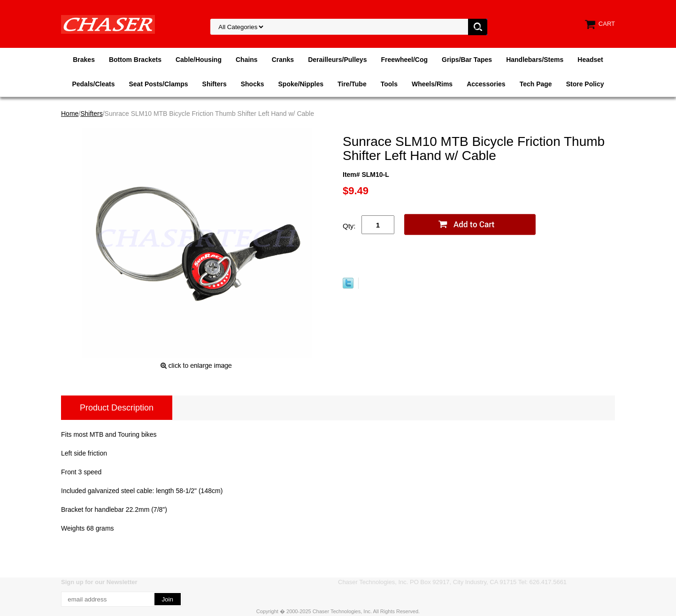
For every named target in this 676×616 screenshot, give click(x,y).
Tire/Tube (352, 84)
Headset (590, 60)
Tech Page (536, 84)
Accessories (486, 84)
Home (70, 114)
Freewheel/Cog (404, 60)
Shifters (215, 84)
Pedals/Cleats (93, 84)
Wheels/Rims (432, 84)
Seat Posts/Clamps (159, 84)
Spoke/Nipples (301, 84)
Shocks (253, 84)
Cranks (283, 60)
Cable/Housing (199, 60)
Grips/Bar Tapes (467, 60)
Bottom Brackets (135, 60)
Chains (247, 60)
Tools (389, 84)
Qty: (349, 226)
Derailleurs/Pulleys (337, 60)
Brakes (84, 60)
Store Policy (585, 84)
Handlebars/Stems (535, 60)
